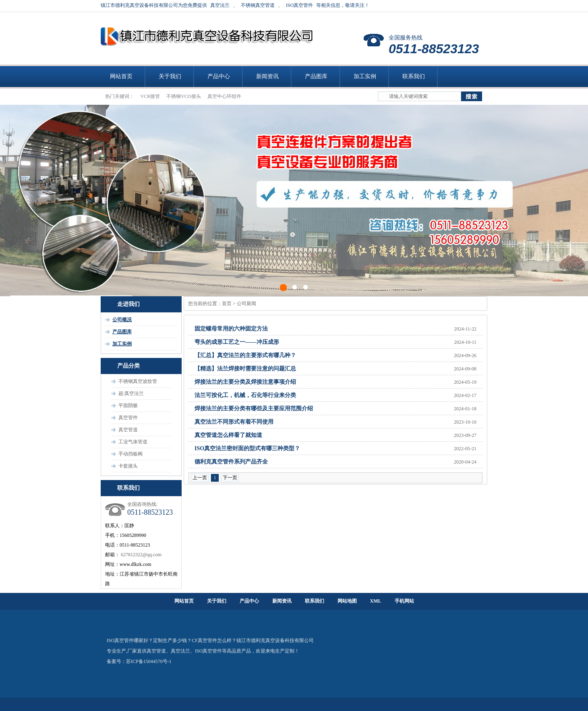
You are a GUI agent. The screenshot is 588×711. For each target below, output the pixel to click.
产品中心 (219, 76)
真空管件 (128, 418)
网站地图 (347, 601)
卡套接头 (128, 466)
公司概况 (122, 320)
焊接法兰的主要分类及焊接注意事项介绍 (245, 382)
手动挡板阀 (130, 454)
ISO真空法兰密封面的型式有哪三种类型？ (247, 448)
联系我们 (414, 76)
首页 (227, 304)
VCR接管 (151, 96)
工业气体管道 (133, 442)
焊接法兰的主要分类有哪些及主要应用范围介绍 (254, 409)
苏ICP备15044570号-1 (149, 661)
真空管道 (128, 430)
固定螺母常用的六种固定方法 (231, 329)
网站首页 (121, 76)
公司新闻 (246, 304)
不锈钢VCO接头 (184, 96)
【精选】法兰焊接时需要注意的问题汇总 (245, 369)
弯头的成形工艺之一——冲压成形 (237, 342)
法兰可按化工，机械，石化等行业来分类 (245, 395)
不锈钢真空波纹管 (138, 381)
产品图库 (316, 76)
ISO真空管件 (299, 5)
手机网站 (404, 601)
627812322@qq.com (141, 555)
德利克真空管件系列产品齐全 (231, 462)
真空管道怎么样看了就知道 (228, 435)
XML (376, 601)
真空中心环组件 (224, 96)
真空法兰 (220, 5)
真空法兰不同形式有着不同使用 (234, 422)
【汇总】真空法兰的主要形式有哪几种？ (245, 355)
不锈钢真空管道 (258, 5)
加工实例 (365, 76)
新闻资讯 (267, 76)
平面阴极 (128, 405)
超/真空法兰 (131, 393)
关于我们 (170, 76)
